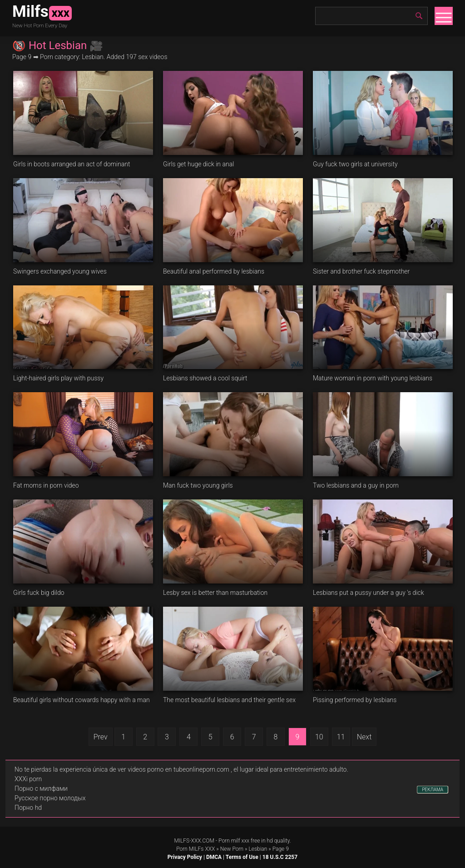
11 (341, 737)
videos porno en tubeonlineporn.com (178, 769)
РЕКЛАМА (433, 790)
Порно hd (28, 808)
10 (319, 737)
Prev (101, 737)
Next (364, 737)
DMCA (214, 857)
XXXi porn (28, 779)
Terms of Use (242, 857)
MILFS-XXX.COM (194, 841)
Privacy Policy (185, 857)
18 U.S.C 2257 (280, 857)
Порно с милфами (41, 788)
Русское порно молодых (50, 798)
